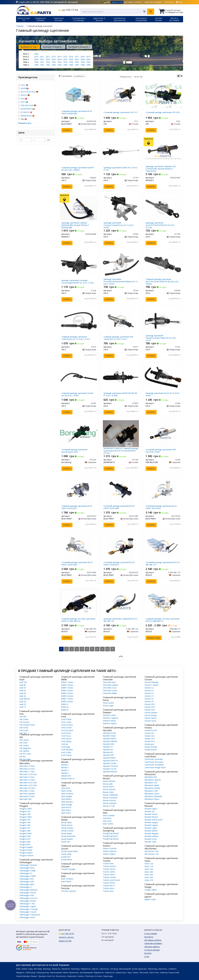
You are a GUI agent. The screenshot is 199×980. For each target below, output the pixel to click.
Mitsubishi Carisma (153, 780)
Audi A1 (23, 688)
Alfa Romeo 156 (151, 851)
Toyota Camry (109, 869)
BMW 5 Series (67, 693)
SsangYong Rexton (111, 839)
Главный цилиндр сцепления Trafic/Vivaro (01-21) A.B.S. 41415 (76, 338)
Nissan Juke (108, 784)
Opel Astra (66, 788)
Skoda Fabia (66, 822)
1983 (54, 65)
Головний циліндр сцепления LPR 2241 (163, 112)
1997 (77, 62)
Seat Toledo (108, 824)
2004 (59, 59)
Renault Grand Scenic (154, 820)
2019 (88, 57)
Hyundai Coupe (109, 736)
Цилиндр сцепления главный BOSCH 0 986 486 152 (120, 620)
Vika (22, 119)
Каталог (148, 953)
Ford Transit (66, 755)
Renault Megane (152, 833)
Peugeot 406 (25, 825)
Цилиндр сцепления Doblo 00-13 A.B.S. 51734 (121, 169)
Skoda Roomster (68, 836)
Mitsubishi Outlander (153, 796)
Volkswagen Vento (27, 917)
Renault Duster (151, 814)
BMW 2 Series (67, 685)
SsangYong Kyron (110, 836)
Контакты (169, 2)
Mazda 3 (65, 767)
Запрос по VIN (117, 2)
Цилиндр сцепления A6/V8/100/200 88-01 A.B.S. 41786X (121, 394)
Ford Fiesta (66, 733)
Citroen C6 (149, 699)
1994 (59, 62)
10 (107, 649)
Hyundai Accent (109, 733)
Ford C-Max (66, 722)
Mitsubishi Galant (152, 785)
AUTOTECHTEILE (29, 92)
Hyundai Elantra (109, 738)
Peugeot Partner (27, 855)
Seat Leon (107, 821)
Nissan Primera (109, 800)
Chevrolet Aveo (109, 682)
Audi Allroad (25, 699)
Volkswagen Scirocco (28, 898)
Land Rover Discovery (154, 762)
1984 (59, 65)
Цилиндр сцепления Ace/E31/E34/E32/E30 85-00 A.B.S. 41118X (160, 225)
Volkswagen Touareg (28, 909)
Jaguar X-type (150, 899)
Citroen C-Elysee (152, 685)
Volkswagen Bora (27, 868)
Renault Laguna (151, 825)
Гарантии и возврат (153, 943)
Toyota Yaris (108, 891)
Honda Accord (151, 730)
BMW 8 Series (67, 701)
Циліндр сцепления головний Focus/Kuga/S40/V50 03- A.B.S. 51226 (77, 282)
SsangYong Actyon (111, 833)
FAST (24, 102)
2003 (54, 59)
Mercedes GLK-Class (28, 785)
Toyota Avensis (109, 866)
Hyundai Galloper (110, 741)
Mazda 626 (66, 776)
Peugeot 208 (25, 814)
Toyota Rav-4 (109, 886)
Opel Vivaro (66, 810)
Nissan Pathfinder (110, 795)
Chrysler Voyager (68, 869)
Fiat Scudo (24, 730)
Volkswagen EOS (27, 879)
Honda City (149, 733)
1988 (83, 65)
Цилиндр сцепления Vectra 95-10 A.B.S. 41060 (163, 394)
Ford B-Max (66, 719)
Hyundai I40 (108, 752)
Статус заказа (151, 934)
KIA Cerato (24, 745)
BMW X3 (65, 707)
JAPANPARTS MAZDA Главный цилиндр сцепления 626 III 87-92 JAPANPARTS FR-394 (121, 451)
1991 (42, 62)
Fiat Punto (24, 728)
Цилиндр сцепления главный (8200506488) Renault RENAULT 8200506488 (75, 225)
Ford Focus (66, 736)
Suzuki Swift (66, 854)
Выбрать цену (154, 638)
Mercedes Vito (26, 799)
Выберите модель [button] (79, 47)
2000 (36, 59)
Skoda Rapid (66, 833)
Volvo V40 (149, 875)
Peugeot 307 (25, 820)
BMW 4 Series (67, 690)
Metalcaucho (28, 116)
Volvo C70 (149, 866)
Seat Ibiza (107, 818)
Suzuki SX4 (66, 857)
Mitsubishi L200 (151, 791)
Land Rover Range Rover (155, 767)
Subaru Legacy (109, 854)
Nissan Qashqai (109, 803)
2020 (36, 54)
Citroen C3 (149, 690)
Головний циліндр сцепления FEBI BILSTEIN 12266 (161, 451)
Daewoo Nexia (109, 721)
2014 (59, 57)
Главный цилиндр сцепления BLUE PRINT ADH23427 (77, 507)
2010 (36, 57)
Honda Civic (150, 736)
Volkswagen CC (26, 873)
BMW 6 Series (67, 696)
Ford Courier (66, 728)
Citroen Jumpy (151, 715)
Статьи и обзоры (152, 950)
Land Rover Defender (154, 759)
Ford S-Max (66, 752)
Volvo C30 (149, 864)
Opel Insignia (67, 796)
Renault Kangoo (151, 822)
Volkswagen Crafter (28, 876)
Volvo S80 (149, 872)
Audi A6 (23, 696)
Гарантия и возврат (153, 2)
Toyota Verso (109, 888)
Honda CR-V (150, 739)
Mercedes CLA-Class (28, 774)
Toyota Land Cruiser (112, 880)
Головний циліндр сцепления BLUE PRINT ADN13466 (77, 564)
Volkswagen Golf (27, 882)
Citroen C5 (149, 696)
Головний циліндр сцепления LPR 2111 (121, 112)
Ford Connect (67, 725)
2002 (48, 59)
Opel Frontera (67, 794)
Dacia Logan (108, 706)
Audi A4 (23, 693)
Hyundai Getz (109, 744)
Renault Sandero (152, 836)
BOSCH (25, 95)
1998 (83, 62)
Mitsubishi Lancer (152, 794)
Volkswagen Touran (28, 912)
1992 (48, 62)
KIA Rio (23, 756)
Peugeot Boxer (26, 850)
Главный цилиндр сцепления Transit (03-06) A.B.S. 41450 (77, 394)
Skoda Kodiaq (67, 828)
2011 (42, 57)
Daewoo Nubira (110, 723)
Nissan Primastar (110, 798)
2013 (54, 57)
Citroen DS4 (150, 707)
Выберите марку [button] (53, 47)
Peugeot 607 (25, 839)
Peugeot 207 (25, 811)
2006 (71, 59)
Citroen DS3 (150, 704)
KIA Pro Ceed (25, 754)
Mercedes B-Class (27, 769)
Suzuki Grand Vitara (69, 851)
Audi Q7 (23, 704)
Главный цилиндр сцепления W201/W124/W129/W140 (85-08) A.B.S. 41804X (162, 282)
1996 (71, 62)
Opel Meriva (66, 799)
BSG (24, 99)
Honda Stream (151, 750)
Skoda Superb (67, 839)
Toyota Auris (108, 863)
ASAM (25, 88)
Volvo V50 (149, 877)
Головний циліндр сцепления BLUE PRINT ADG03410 (119, 564)
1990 (36, 62)
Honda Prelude (151, 747)
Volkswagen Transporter (30, 915)
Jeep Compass (67, 879)
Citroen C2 (149, 688)
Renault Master (151, 831)
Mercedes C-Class (27, 772)
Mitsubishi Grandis (152, 788)
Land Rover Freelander (154, 765)
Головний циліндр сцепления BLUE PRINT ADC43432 (161, 507)
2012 (48, 57)
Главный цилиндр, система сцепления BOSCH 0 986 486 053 (78, 620)
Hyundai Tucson (110, 769)
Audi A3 (23, 690)
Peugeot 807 (25, 844)
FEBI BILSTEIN (28, 105)
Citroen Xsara (150, 721)
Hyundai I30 (108, 749)
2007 (77, 59)
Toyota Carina (109, 872)
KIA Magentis (25, 748)
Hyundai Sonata (110, 763)
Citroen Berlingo (151, 682)
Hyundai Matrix (109, 758)
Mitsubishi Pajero (152, 799)
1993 (54, 62)
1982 (48, 65)
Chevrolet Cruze (110, 688)
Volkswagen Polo (27, 895)
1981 (42, 65)
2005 (65, 59)
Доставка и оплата (133, 2)
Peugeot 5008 (25, 833)
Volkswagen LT (26, 887)
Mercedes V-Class (27, 796)
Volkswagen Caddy (27, 871)
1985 (65, 65)
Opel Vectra (66, 807)
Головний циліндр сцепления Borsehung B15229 (74, 451)
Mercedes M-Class (27, 788)
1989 (88, 65)
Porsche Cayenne (69, 891)
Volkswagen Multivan (28, 890)
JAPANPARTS (28, 109)
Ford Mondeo (67, 750)
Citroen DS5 (150, 710)
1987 (77, 65)
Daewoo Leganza (110, 718)
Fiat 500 (23, 717)
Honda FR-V (150, 741)
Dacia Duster (108, 703)
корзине (177, 10)
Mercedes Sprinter (27, 794)
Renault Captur (151, 809)
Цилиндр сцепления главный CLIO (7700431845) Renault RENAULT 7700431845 (161, 169)
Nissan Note (108, 792)
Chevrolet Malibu (110, 693)
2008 (83, 59)
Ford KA (65, 744)
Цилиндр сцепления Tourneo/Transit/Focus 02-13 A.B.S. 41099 (119, 225)
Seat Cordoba (109, 815)
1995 (65, 62)
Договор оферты (152, 947)
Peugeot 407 (25, 828)
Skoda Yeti (66, 842)
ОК (48, 140)
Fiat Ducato (24, 722)
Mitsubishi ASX (151, 777)
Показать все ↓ (25, 123)
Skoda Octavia (67, 831)
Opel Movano (67, 802)
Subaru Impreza (110, 851)
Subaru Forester (110, 848)
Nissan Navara (109, 789)
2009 (88, 59)
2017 (77, 57)
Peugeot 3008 (25, 817)
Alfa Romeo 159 (151, 854)
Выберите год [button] (29, 47)
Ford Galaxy (66, 741)
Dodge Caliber (151, 890)
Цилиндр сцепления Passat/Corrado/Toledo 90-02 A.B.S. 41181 (161, 338)
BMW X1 (65, 704)
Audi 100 (23, 682)
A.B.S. (24, 85)
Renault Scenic (151, 839)
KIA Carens (24, 740)
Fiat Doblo (24, 719)
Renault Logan (151, 828)
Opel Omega (67, 805)
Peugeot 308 (25, 822)
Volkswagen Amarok (28, 865)
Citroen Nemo (151, 718)
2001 (42, 59)
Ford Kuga (66, 747)
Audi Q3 (23, 701)
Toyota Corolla (109, 877)
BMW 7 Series (67, 699)
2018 (83, 57)
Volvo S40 (149, 869)
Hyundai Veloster (110, 772)
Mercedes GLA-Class (28, 783)
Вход (179, 2)
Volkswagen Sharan (28, 901)
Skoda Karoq (67, 825)
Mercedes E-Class (27, 777)
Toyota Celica (109, 874)
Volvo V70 (149, 880)
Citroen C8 (149, 701)
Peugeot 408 (25, 831)
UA (107, 2)
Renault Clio (150, 811)
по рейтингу (79, 76)
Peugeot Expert (26, 853)
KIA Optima (24, 751)
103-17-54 (68, 10)
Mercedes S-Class (27, 791)
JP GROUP (26, 112)
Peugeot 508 (25, 836)
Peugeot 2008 (25, 809)
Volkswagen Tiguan (28, 906)
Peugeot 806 (25, 842)
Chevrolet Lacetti (110, 690)
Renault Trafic (150, 842)
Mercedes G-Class (27, 780)
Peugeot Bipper (26, 847)
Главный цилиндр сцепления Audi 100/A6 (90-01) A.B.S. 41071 (118, 338)
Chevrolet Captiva (110, 685)
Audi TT (23, 707)
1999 (88, 62)
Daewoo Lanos (109, 715)
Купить (67, 130)
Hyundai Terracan (110, 766)
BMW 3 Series (67, 688)
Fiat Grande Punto (27, 725)
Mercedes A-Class (27, 766)
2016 (71, 57)
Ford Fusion (66, 739)
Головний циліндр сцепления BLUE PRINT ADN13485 (119, 507)
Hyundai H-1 (108, 747)
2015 (65, 57)
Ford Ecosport (67, 730)
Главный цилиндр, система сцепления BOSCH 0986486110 (163, 620)
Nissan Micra (108, 787)
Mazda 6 (65, 773)
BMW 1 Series (67, 682)
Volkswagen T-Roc (27, 904)
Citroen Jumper (151, 713)
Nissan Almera (109, 781)
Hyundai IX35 (108, 755)
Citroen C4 (149, 693)
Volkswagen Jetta (27, 884)
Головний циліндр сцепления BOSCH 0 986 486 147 (163, 564)
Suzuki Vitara (67, 860)
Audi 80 (23, 685)
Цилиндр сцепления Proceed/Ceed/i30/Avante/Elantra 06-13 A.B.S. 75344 (120, 282)
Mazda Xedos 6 (68, 778)
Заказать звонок (66, 937)
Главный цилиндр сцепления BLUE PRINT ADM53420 (77, 112)
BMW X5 (65, 710)
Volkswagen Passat (28, 893)
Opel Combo (67, 791)
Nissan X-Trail (109, 806)
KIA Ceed (23, 743)
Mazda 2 (65, 765)
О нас (147, 956)
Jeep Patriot (66, 881)
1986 (71, 65)
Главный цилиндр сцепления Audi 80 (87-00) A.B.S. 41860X (78, 169)
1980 (36, 65)
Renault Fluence (151, 817)
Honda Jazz (149, 744)
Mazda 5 (65, 770)
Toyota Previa (109, 883)
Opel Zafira (66, 813)
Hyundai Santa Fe (110, 761)
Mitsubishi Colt (151, 783)
